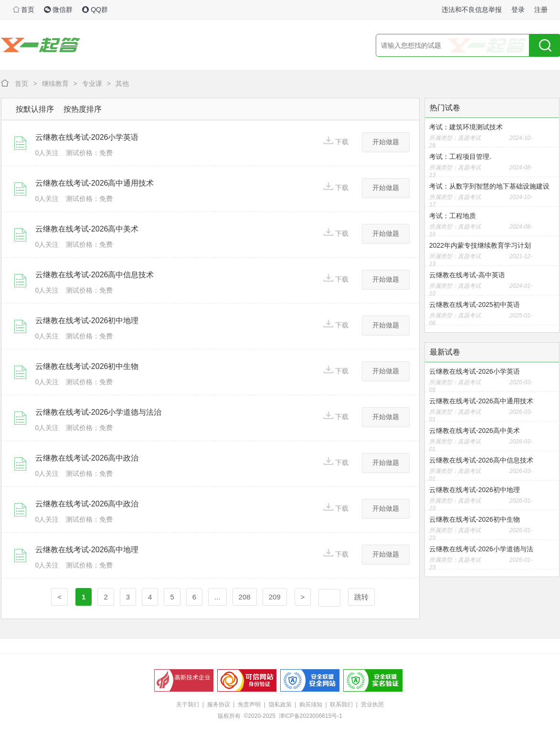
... (217, 597)
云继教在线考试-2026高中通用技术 (95, 183)
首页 (24, 10)
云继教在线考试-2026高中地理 (87, 550)
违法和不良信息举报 (472, 10)
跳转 (361, 597)
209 (275, 597)
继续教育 (55, 84)
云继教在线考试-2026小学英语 (87, 137)
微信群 (58, 10)
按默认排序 (35, 109)
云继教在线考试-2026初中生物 (87, 366)
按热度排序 (83, 109)
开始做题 (386, 142)
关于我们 (188, 704)
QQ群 (95, 10)
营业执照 (372, 704)
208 (245, 597)
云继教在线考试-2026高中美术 (87, 229)
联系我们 (341, 704)
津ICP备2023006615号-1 (311, 716)
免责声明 (249, 704)
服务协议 (219, 704)
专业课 (92, 84)
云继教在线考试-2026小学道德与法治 (99, 412)
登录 (518, 10)
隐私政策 (280, 704)
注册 (541, 10)
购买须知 (311, 704)
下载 (336, 141)
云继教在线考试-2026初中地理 (87, 321)
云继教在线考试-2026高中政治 (87, 458)
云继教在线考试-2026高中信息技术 (95, 275)
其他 (122, 84)
